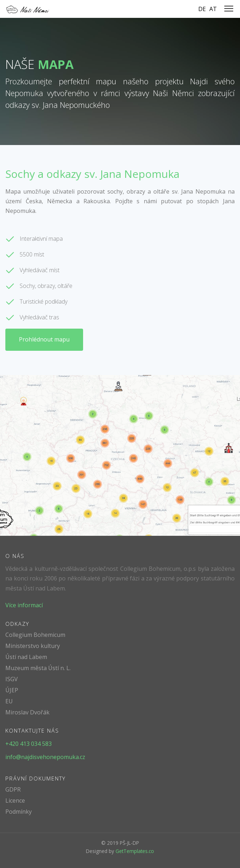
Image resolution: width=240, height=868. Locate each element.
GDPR (13, 789)
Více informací (24, 605)
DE (202, 9)
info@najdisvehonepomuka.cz (45, 757)
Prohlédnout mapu (44, 339)
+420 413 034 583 (29, 744)
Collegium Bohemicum (35, 635)
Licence (15, 800)
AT (213, 9)
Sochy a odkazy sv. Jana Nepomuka (92, 174)
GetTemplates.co (135, 851)
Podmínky (19, 812)
